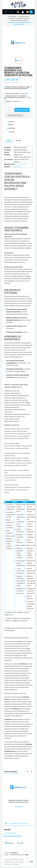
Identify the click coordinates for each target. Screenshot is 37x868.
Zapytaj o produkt (11, 123)
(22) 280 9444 (11, 833)
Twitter (11, 132)
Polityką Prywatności (16, 861)
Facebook (10, 843)
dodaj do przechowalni (15, 115)
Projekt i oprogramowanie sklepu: (16, 855)
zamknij (30, 862)
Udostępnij (11, 128)
